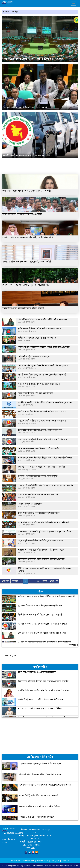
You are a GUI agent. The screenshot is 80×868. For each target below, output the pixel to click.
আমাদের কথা (16, 861)
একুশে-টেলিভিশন (26, 866)
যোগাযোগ (66, 861)
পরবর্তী (44, 581)
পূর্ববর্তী (15, 581)
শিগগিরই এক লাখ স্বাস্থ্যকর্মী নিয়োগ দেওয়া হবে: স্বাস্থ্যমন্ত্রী (25, 107)
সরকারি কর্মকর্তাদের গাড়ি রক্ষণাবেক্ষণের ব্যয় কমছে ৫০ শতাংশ (27, 155)
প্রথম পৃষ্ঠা (5, 581)
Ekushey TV (11, 656)
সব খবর (73, 645)
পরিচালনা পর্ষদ (29, 861)
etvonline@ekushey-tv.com (38, 836)
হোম (6, 12)
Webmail (35, 839)
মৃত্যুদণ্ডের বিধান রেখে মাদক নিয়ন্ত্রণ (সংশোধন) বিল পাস (34, 59)
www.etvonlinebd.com (12, 833)
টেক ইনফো (55, 861)
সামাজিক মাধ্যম (43, 861)
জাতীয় (15, 12)
